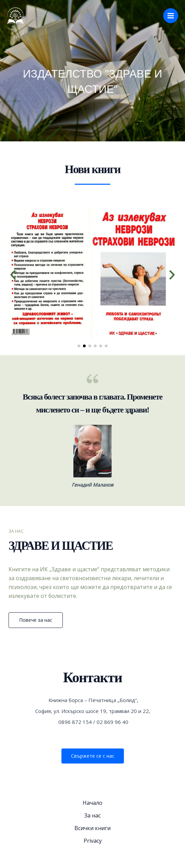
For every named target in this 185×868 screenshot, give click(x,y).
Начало (92, 803)
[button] (13, 275)
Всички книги (92, 828)
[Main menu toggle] (171, 16)
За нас (92, 815)
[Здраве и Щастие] (15, 16)
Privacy (93, 841)
